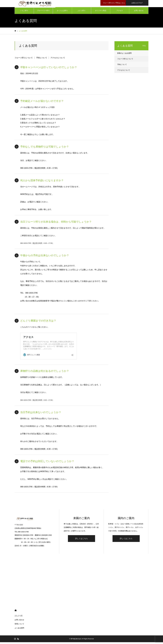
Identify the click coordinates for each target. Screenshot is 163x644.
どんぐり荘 (19, 617)
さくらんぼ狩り (62, 12)
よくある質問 (19, 630)
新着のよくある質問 (124, 55)
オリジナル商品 (101, 12)
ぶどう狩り (81, 12)
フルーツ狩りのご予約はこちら (113, 3)
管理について (19, 626)
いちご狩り (24, 12)
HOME (16, 612)
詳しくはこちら (81, 540)
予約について (42, 60)
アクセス (120, 12)
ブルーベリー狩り (43, 12)
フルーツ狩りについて (24, 60)
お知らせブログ (137, 3)
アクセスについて (58, 60)
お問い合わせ (139, 12)
